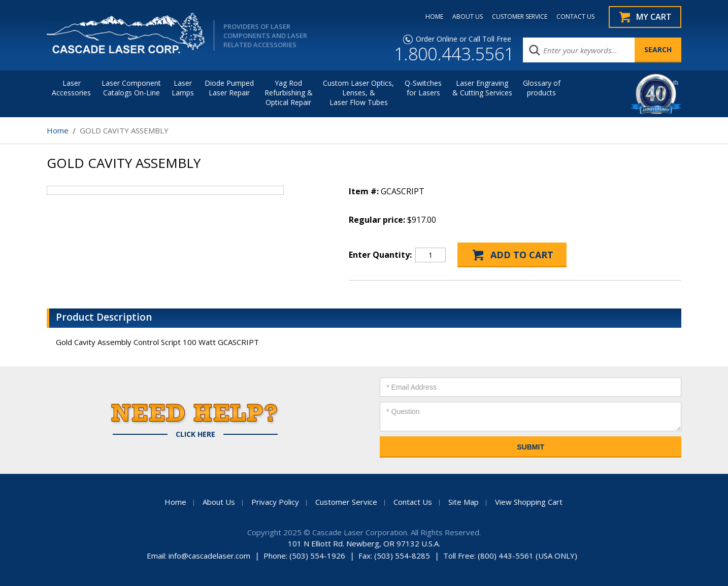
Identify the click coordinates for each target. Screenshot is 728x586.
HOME (434, 17)
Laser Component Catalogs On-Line (131, 88)
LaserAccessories (71, 88)
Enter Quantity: (380, 255)
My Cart (654, 17)
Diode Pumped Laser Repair (229, 88)
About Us (219, 502)
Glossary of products (542, 88)
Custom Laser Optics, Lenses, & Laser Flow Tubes (358, 93)
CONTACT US (575, 17)
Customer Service (346, 502)
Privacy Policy (275, 502)
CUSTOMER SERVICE (520, 17)
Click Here (195, 434)
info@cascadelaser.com (209, 556)
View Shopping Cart (529, 502)
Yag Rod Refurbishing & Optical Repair (289, 93)
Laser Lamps (183, 88)
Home (58, 130)
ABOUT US (468, 17)
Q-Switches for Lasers (423, 88)
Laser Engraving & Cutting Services (482, 88)
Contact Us (413, 502)
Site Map (464, 502)
